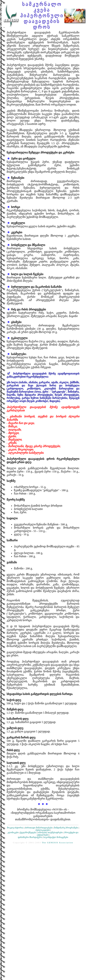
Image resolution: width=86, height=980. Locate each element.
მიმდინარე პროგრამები (66, 828)
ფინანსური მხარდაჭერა (30, 837)
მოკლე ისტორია (15, 828)
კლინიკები (13, 832)
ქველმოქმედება (28, 832)
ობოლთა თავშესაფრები (50, 832)
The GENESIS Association (58, 843)
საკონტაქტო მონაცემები (56, 837)
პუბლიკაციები (43, 830)
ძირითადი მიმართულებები (39, 828)
